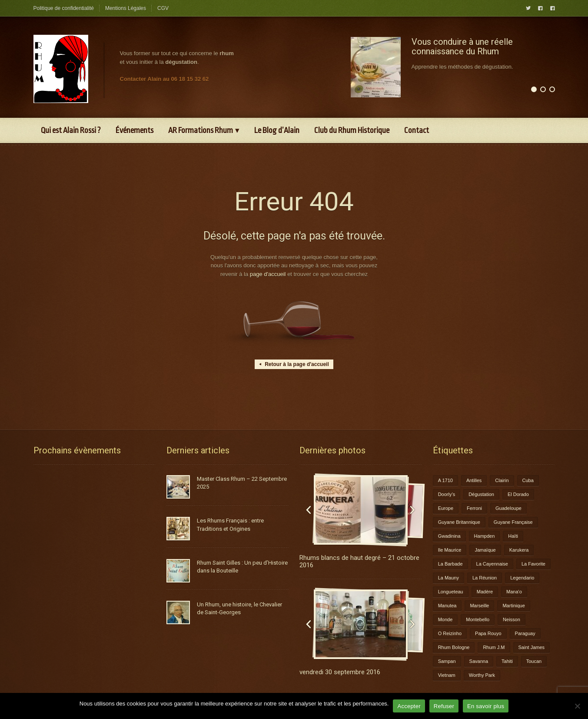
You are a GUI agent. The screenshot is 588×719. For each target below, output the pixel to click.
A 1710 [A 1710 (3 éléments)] (445, 480)
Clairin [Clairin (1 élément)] (502, 480)
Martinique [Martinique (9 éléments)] (513, 606)
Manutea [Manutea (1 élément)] (447, 606)
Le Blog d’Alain (277, 130)
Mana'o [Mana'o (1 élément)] (514, 592)
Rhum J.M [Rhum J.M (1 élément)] (494, 647)
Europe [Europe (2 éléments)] (446, 508)
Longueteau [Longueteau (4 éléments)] (451, 592)
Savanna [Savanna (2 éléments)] (479, 661)
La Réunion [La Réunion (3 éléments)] (485, 578)
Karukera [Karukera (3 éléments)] (519, 550)
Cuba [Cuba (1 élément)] (528, 480)
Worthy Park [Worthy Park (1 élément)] (482, 675)
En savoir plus (486, 706)
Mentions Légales (126, 8)
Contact (417, 130)
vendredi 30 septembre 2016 (340, 672)
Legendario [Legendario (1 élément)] (522, 578)
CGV (163, 8)
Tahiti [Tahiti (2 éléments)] (507, 661)
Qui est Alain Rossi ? (71, 130)
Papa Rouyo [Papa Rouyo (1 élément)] (488, 633)
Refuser (444, 706)
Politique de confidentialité (64, 8)
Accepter (409, 706)
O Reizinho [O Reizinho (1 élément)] (450, 633)
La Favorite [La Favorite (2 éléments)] (533, 564)
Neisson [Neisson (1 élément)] (512, 619)
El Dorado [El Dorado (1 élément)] (518, 494)
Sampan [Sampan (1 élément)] (447, 661)
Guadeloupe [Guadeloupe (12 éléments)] (508, 508)
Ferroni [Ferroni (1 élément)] (474, 508)
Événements (135, 130)
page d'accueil (268, 274)
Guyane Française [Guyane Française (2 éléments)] (513, 522)
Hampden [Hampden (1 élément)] (485, 536)
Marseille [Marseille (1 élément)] (479, 606)
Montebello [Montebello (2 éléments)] (478, 619)
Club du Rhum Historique (352, 130)
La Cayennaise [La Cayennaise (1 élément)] (492, 564)
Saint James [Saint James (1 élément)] (532, 647)
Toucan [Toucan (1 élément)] (534, 661)
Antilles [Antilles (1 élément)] (474, 480)
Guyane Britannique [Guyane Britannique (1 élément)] (459, 522)
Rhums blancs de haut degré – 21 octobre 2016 (359, 561)
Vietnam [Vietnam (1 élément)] (447, 675)
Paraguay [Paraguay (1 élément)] (525, 633)
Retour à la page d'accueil (294, 364)
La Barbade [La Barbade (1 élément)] (450, 564)
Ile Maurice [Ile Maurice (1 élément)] (450, 550)
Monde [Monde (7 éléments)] (445, 619)
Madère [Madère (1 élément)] (485, 592)
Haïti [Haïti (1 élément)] (513, 536)
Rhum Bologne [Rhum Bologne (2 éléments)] (454, 647)
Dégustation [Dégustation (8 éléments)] (481, 494)
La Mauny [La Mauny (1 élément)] (448, 578)
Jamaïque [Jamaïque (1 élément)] (485, 550)
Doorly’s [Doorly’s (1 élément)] (447, 494)
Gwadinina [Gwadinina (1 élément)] (449, 536)
